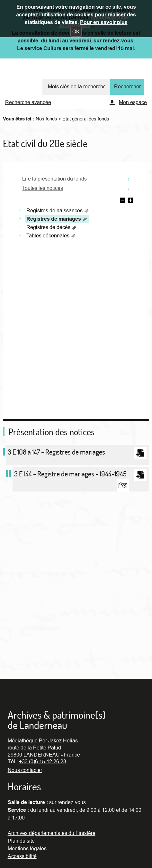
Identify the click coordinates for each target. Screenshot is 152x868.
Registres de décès (52, 227)
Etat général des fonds (86, 119)
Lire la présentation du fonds (54, 179)
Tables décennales (51, 236)
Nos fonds (46, 119)
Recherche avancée (28, 102)
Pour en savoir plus (104, 22)
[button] (76, 32)
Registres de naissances (58, 211)
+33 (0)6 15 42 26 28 (43, 762)
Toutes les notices (43, 188)
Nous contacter (25, 770)
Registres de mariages (57, 219)
